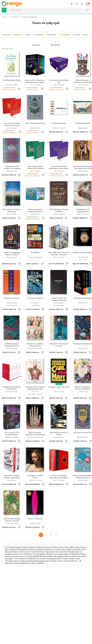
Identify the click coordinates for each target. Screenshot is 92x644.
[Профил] (82, 4)
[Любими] (77, 4)
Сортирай (36, 43)
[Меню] (4, 10)
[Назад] (3, 23)
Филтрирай (55, 43)
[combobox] (46, 10)
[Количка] (88, 4)
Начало (5, 17)
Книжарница (15, 17)
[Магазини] (72, 4)
